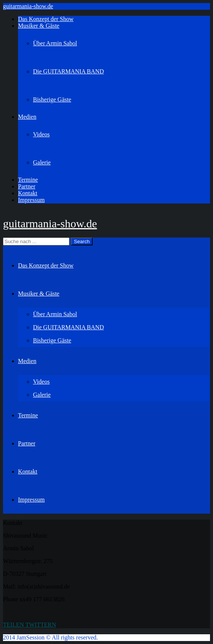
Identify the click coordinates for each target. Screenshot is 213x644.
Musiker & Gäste (39, 26)
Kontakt (28, 193)
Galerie (42, 162)
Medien (27, 117)
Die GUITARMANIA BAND (68, 71)
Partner (27, 186)
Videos (41, 134)
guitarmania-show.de (28, 6)
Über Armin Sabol (55, 43)
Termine (28, 180)
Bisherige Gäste (52, 99)
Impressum (31, 200)
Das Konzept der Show (46, 19)
